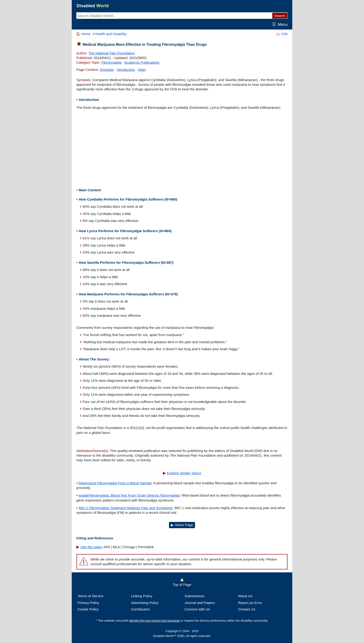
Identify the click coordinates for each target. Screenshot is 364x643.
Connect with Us (197, 609)
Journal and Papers (200, 603)
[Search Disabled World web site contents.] (174, 16)
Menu (279, 25)
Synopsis (107, 70)
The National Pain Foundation (111, 53)
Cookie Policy (88, 609)
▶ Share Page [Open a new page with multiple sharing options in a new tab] (182, 525)
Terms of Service (91, 596)
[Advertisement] (182, 149)
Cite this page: (91, 547)
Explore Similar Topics (184, 473)
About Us (245, 596)
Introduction (126, 70)
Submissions (194, 596)
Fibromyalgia (111, 62)
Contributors (141, 609)
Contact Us (247, 609)
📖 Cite (282, 34)
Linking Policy (142, 596)
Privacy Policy (88, 603)
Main (142, 70)
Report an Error (250, 603)
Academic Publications (142, 62)
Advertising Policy (145, 603)
